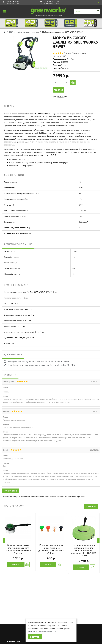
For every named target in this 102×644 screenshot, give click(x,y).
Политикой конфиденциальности (42, 631)
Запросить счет (60, 96)
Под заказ (58, 90)
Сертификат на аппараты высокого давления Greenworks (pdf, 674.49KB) (39, 365)
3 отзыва (68, 53)
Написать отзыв (79, 53)
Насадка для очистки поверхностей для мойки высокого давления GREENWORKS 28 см (84, 550)
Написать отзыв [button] (10, 491)
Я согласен (35, 637)
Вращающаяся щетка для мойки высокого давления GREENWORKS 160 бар (18, 549)
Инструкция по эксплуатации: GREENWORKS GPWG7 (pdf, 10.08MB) (37, 362)
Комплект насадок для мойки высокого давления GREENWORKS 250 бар (51, 549)
